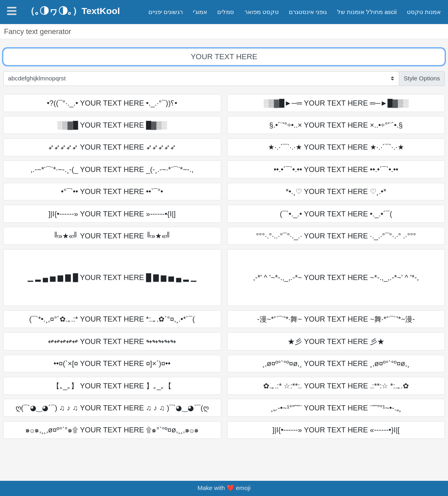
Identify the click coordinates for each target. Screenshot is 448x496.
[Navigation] (12, 11)
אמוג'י (200, 12)
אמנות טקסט (424, 12)
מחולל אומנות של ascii (367, 12)
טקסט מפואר (262, 12)
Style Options (422, 78)
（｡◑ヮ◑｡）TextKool (73, 11)
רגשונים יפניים (166, 12)
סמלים (226, 12)
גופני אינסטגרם (308, 12)
